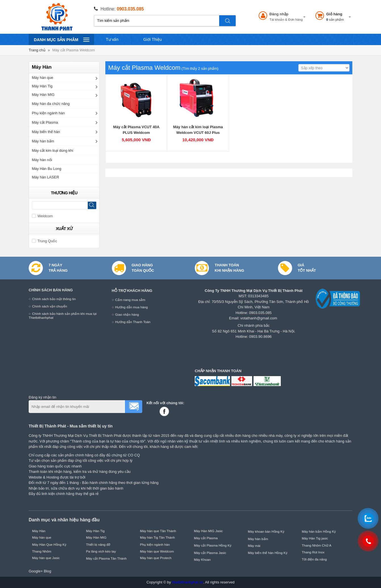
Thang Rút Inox (313, 552)
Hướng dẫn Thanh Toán (133, 322)
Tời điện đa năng (314, 559)
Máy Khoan (202, 559)
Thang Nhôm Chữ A (317, 545)
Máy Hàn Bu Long (47, 169)
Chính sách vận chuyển (50, 306)
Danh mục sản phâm (61, 39)
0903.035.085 (130, 9)
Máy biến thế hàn (46, 132)
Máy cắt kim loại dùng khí (53, 150)
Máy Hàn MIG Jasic (208, 531)
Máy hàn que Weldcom (157, 551)
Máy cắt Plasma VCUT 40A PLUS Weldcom (136, 130)
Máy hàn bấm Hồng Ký (319, 531)
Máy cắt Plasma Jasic (210, 553)
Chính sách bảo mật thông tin (54, 299)
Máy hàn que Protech (156, 558)
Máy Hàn (39, 531)
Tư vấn (112, 39)
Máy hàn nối (42, 160)
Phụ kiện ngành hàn (48, 113)
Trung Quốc (44, 241)
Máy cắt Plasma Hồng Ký (213, 545)
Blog (47, 571)
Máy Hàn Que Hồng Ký (49, 544)
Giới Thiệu (153, 39)
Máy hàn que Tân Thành (158, 531)
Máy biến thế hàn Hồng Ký (268, 553)
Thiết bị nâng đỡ (98, 544)
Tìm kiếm (228, 21)
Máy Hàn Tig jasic (315, 538)
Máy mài (254, 546)
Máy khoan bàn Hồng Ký (266, 531)
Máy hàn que (42, 78)
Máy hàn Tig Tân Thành (157, 537)
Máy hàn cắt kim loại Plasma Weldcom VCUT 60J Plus (198, 130)
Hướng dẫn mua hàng (132, 307)
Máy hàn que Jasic (46, 558)
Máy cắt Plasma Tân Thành (106, 558)
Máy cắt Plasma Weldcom (74, 50)
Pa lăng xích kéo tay (101, 551)
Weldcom (42, 216)
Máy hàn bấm (43, 141)
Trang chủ (37, 50)
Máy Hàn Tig (42, 86)
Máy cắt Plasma (45, 122)
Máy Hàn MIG (43, 95)
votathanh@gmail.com (259, 318)
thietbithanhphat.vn (188, 582)
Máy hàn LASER (45, 177)
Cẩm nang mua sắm (130, 300)
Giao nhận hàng (127, 314)
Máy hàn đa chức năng (51, 104)
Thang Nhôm (42, 551)
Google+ (36, 571)
